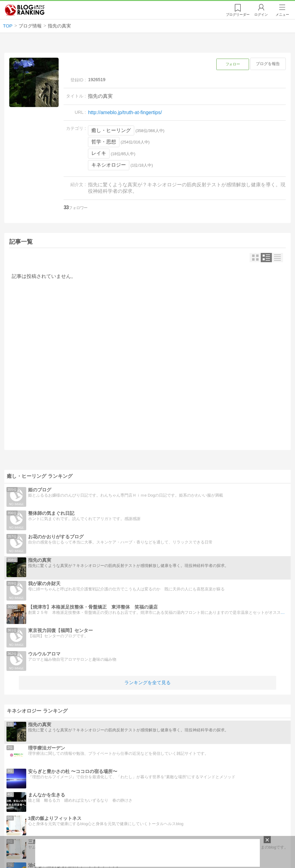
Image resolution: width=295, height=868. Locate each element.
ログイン (261, 14)
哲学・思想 (104, 142)
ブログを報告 (268, 64)
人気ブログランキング (25, 10)
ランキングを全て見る (147, 682)
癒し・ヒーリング (111, 130)
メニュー (282, 14)
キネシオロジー (109, 165)
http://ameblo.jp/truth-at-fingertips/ (125, 112)
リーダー (238, 14)
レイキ (99, 153)
